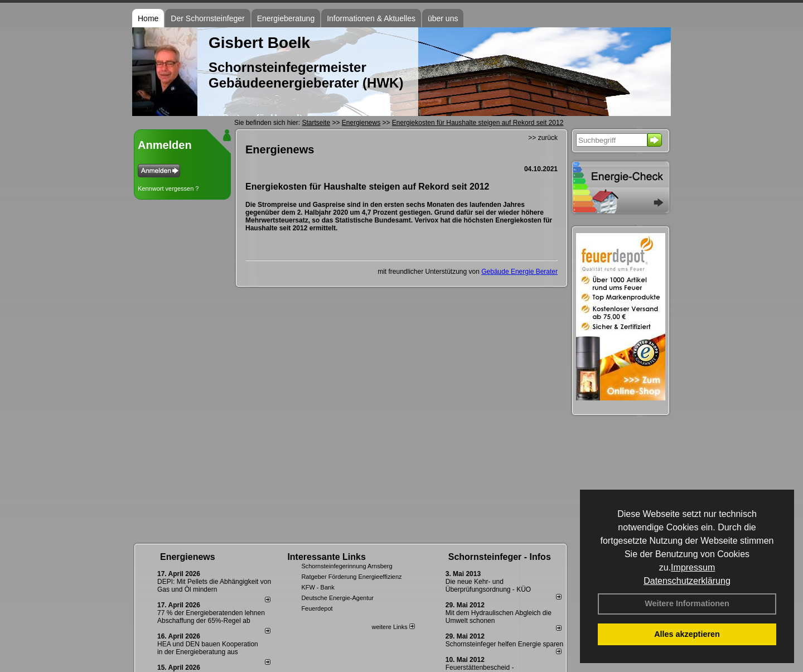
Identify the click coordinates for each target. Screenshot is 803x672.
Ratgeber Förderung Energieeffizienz (351, 577)
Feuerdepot (317, 608)
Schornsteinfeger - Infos (500, 557)
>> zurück (543, 138)
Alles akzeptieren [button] (687, 634)
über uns (443, 18)
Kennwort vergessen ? (168, 188)
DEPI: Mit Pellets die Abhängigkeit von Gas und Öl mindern (214, 586)
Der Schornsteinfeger (207, 18)
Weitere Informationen (687, 603)
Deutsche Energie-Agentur (337, 598)
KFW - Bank (318, 587)
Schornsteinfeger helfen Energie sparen (504, 644)
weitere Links (393, 627)
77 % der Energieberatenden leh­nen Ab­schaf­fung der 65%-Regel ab (211, 617)
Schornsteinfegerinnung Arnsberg (347, 566)
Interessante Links (326, 557)
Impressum (693, 567)
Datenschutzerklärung (687, 581)
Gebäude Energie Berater (519, 272)
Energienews (188, 557)
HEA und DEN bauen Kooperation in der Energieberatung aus (208, 648)
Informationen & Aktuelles (371, 18)
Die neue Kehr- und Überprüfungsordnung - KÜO (488, 586)
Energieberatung (286, 18)
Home (148, 18)
